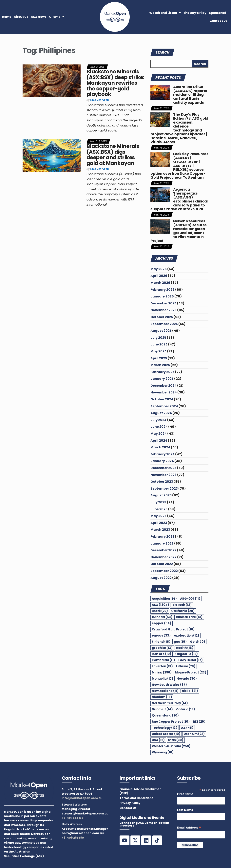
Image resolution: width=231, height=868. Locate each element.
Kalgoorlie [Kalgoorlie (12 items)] (186, 654)
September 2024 (164, 406)
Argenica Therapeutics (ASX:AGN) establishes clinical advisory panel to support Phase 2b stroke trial (179, 199)
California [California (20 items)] (183, 611)
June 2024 (159, 427)
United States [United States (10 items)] (166, 734)
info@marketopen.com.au (82, 798)
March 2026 (160, 283)
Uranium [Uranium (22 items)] (194, 734)
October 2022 (162, 564)
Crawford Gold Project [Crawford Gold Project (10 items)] (173, 629)
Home (7, 17)
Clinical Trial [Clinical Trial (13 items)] (189, 617)
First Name (185, 794)
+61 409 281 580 (73, 838)
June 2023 (159, 509)
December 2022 (163, 550)
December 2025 (163, 303)
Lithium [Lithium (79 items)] (186, 666)
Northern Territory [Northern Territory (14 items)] (170, 703)
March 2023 (160, 530)
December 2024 (164, 386)
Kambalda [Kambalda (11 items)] (163, 660)
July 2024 (158, 420)
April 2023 (159, 523)
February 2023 (162, 537)
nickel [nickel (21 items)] (190, 691)
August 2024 (161, 413)
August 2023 (161, 495)
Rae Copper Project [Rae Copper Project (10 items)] (171, 722)
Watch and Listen (165, 13)
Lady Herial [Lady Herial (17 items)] (191, 660)
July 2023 (158, 502)
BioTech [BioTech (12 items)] (182, 605)
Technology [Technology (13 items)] (165, 728)
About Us (21, 17)
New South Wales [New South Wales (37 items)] (169, 685)
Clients (57, 17)
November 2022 (164, 557)
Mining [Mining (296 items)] (162, 672)
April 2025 (159, 358)
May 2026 (159, 269)
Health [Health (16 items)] (185, 648)
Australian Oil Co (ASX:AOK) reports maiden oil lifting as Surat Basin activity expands (190, 95)
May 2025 (158, 351)
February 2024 (163, 454)
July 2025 (158, 338)
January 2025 (162, 379)
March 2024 (160, 447)
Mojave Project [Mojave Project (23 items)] (191, 672)
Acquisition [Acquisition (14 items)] (164, 599)
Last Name (185, 810)
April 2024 (159, 441)
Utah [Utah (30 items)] (176, 740)
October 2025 (162, 317)
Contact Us (219, 21)
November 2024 (164, 392)
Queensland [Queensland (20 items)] (165, 715)
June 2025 (159, 344)
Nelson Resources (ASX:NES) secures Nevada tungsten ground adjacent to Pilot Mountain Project (179, 231)
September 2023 (164, 489)
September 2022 (164, 571)
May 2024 (159, 434)
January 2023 (162, 543)
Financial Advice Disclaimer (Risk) (140, 791)
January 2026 (162, 296)
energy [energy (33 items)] (161, 635)
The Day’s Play (195, 13)
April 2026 (159, 276)
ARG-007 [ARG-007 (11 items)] (190, 599)
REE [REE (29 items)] (199, 722)
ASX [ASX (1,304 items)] (160, 605)
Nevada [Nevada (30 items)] (187, 679)
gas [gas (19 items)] (180, 642)
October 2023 (162, 482)
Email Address (189, 828)
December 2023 (163, 468)
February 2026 (163, 290)
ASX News (39, 17)
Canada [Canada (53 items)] (162, 617)
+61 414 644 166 (73, 818)
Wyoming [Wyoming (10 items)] (163, 752)
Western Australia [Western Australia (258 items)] (171, 746)
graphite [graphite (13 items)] (162, 648)
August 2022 (161, 578)
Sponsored (218, 13)
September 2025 (164, 324)
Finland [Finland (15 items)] (161, 642)
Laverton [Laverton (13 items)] (162, 666)
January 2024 (162, 461)
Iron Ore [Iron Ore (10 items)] (162, 654)
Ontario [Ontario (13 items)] (186, 709)
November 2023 (164, 475)
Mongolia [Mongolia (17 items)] (163, 679)
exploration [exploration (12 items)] (187, 635)
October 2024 (162, 399)
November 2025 (164, 310)
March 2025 (160, 365)
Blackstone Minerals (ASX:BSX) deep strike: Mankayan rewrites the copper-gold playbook (116, 83)
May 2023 (158, 516)
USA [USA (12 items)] (158, 740)
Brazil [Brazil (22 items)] (160, 611)
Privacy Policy (130, 803)
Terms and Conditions (136, 798)
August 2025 (161, 331)
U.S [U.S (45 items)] (187, 728)
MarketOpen (100, 100)
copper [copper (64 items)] (162, 623)
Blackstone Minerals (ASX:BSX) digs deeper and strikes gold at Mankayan (113, 155)
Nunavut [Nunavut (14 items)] (162, 709)
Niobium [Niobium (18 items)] (162, 697)
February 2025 (162, 372)
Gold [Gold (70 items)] (198, 642)
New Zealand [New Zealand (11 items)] (165, 691)
